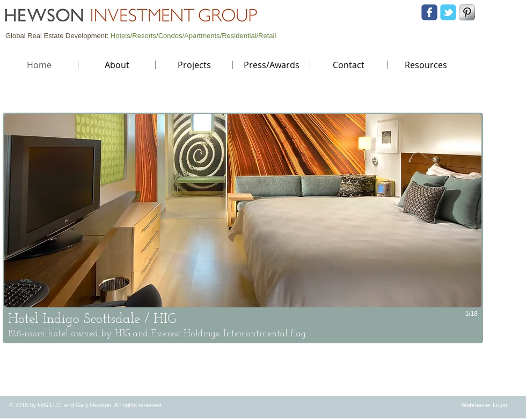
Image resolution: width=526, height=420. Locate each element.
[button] (243, 228)
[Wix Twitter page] (448, 12)
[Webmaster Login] (484, 405)
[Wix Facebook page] (429, 12)
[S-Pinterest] (467, 12)
